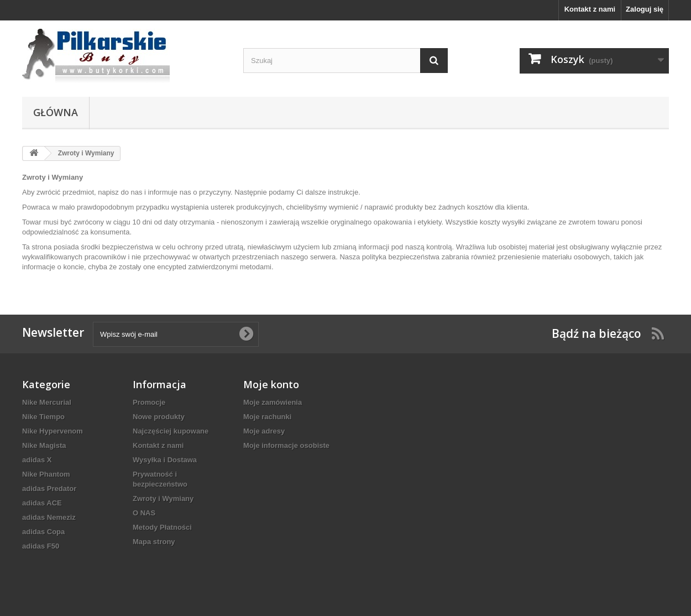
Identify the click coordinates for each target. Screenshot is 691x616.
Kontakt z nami (590, 9)
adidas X (37, 460)
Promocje (149, 402)
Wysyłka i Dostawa (165, 460)
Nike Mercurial (47, 402)
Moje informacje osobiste (286, 445)
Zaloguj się (645, 9)
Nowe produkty (159, 417)
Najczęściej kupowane (171, 431)
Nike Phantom (46, 474)
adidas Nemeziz (49, 517)
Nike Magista (44, 445)
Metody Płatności (162, 527)
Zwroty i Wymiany (163, 498)
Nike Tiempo (43, 417)
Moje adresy (264, 431)
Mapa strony (154, 542)
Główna (56, 112)
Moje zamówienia (273, 402)
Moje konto (271, 384)
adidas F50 (41, 546)
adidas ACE (42, 503)
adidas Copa (43, 532)
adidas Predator (49, 489)
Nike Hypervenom (53, 431)
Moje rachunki (267, 417)
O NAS (144, 513)
